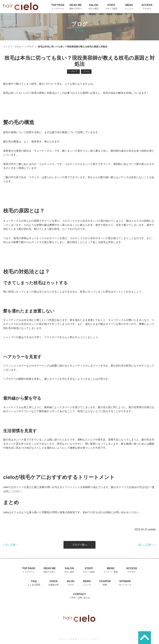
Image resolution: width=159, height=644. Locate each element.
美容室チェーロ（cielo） (85, 639)
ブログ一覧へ (79, 545)
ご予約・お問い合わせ (79, 598)
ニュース (87, 585)
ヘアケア (29, 47)
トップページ (58, 9)
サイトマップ (125, 585)
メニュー (129, 9)
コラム (86, 71)
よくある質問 (34, 585)
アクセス (147, 9)
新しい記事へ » (147, 545)
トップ (7, 47)
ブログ (17, 47)
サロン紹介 (93, 9)
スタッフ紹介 (111, 9)
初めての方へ (76, 9)
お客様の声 (54, 585)
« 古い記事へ (11, 545)
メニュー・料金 (111, 572)
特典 (105, 585)
